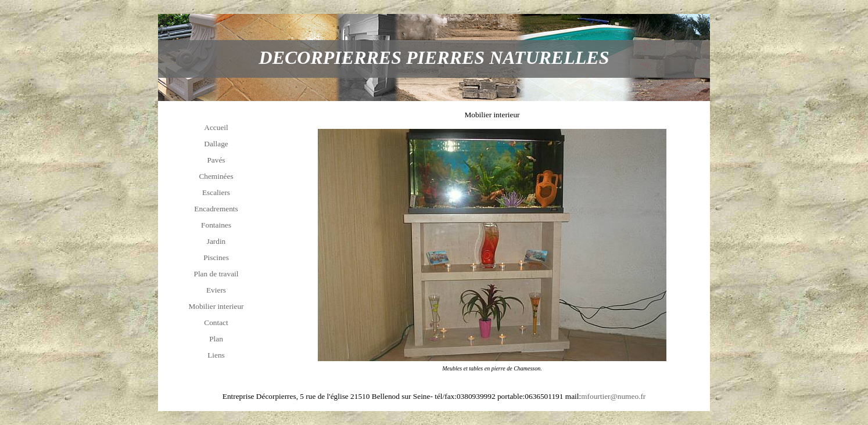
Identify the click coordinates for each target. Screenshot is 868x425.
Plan (216, 339)
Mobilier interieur (216, 306)
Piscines (216, 257)
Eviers (216, 290)
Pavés (216, 160)
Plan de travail (216, 274)
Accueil (216, 127)
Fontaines (216, 225)
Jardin (216, 241)
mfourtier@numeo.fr (613, 396)
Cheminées (216, 176)
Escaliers (216, 192)
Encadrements (216, 209)
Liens (216, 355)
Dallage (216, 144)
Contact (216, 323)
